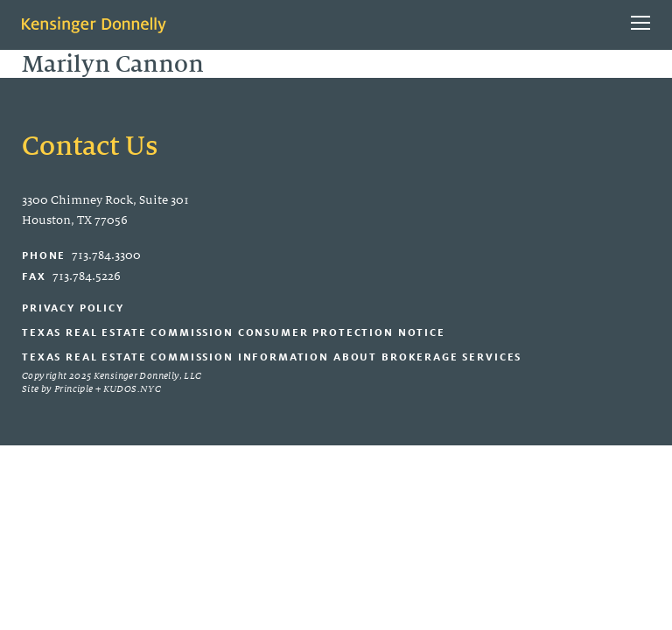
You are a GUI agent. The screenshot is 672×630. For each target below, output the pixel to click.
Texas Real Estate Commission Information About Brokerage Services (272, 357)
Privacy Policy (73, 308)
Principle (73, 388)
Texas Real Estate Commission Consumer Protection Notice (234, 332)
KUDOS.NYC (132, 388)
